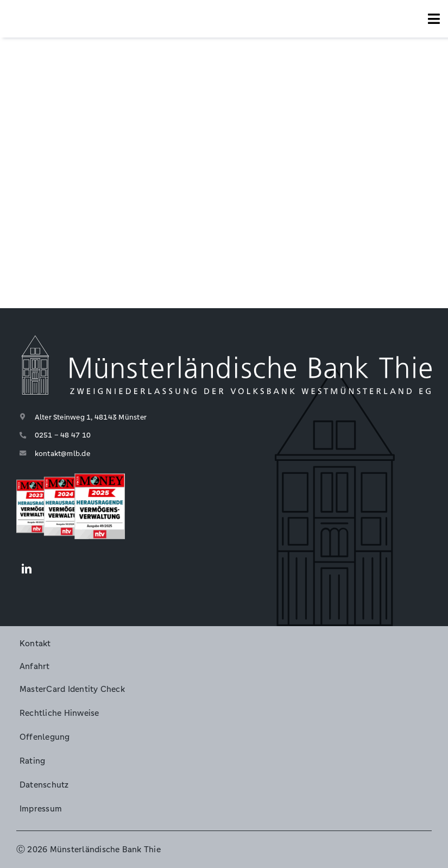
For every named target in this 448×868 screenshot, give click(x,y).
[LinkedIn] (27, 570)
